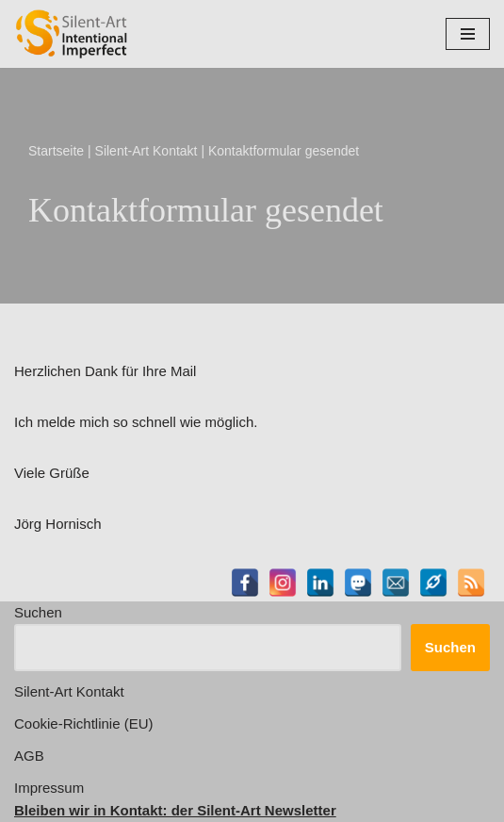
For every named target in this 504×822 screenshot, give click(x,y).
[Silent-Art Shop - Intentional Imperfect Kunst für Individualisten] (71, 34)
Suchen (38, 612)
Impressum (49, 788)
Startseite (56, 151)
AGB (29, 756)
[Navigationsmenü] (468, 34)
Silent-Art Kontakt (146, 151)
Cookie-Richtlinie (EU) (84, 723)
